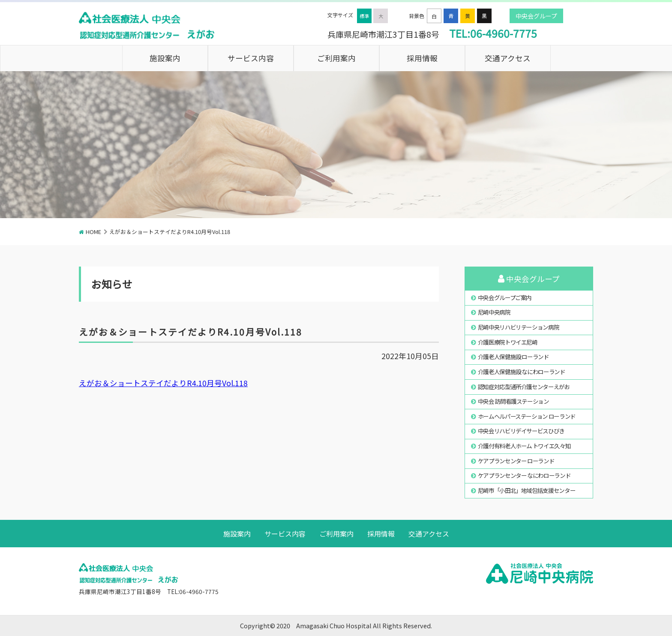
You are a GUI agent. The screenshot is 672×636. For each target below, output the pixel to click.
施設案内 (165, 58)
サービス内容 (251, 58)
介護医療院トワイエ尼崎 (508, 342)
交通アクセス (508, 58)
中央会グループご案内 (505, 297)
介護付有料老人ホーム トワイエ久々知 (524, 446)
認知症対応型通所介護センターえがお (524, 387)
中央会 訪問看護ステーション (513, 401)
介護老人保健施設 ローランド (513, 357)
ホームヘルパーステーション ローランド (527, 416)
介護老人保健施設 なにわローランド (522, 372)
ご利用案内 (336, 58)
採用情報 (422, 58)
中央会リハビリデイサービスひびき (521, 431)
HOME (93, 232)
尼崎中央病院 (494, 312)
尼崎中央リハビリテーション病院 (519, 327)
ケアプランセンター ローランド (516, 461)
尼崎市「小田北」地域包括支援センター (527, 490)
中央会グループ (536, 16)
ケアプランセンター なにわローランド (524, 475)
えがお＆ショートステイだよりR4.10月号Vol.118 (163, 383)
